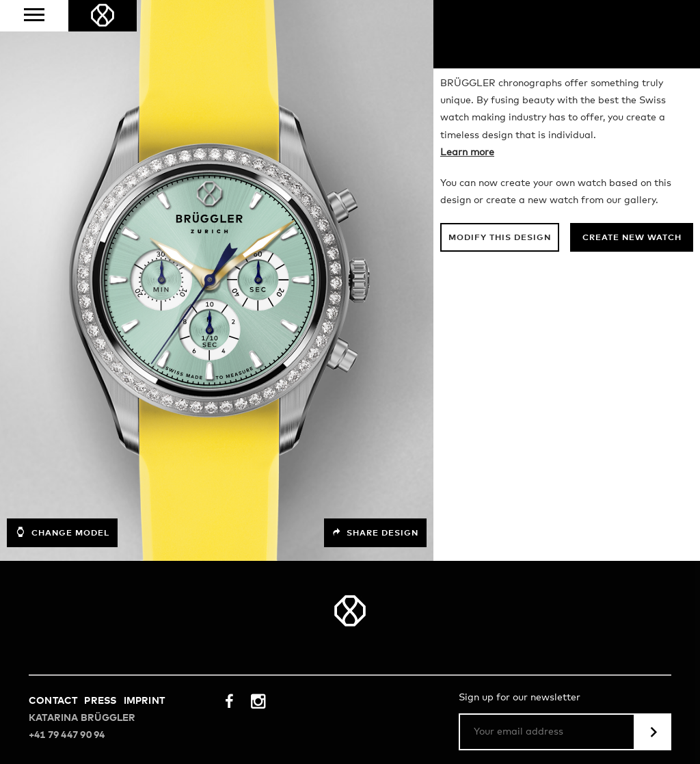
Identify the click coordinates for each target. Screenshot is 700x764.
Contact (53, 701)
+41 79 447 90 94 (67, 735)
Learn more (467, 153)
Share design (375, 533)
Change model (62, 532)
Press (100, 701)
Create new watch (632, 238)
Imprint (144, 701)
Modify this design (500, 238)
